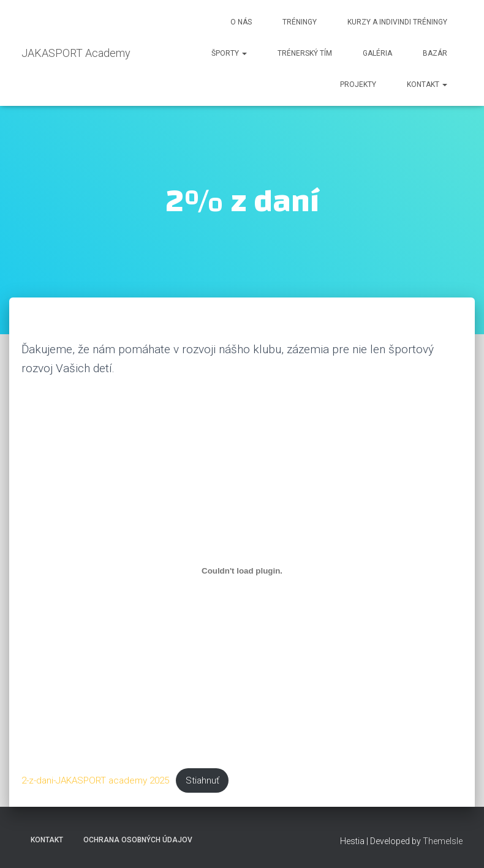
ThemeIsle (443, 841)
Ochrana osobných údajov (138, 840)
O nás (241, 22)
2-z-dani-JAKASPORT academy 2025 (95, 780)
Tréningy (300, 22)
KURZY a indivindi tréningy (397, 22)
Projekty (358, 84)
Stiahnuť (202, 780)
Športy (229, 53)
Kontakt (427, 84)
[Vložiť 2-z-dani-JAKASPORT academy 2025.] (242, 571)
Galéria (377, 53)
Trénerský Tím (305, 53)
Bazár (435, 53)
